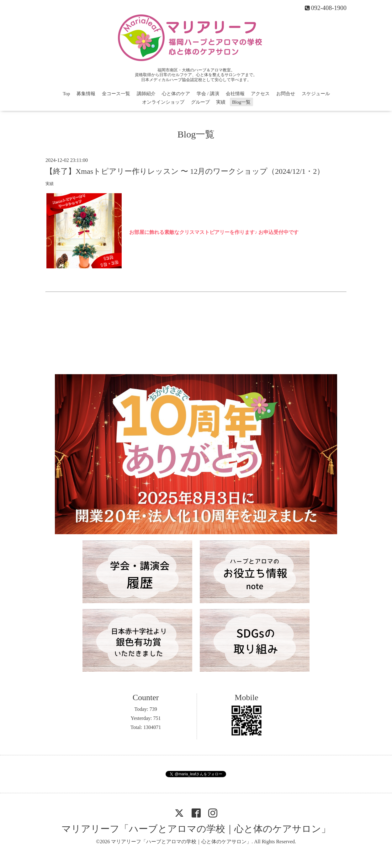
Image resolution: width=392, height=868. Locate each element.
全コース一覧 (116, 94)
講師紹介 (146, 94)
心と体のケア (176, 94)
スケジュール (316, 94)
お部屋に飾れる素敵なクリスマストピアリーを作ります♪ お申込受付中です (214, 232)
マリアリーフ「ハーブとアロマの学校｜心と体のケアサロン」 (196, 829)
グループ (200, 102)
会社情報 (235, 94)
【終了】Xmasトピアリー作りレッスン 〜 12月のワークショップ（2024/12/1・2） (185, 171)
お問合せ (286, 94)
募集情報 (86, 94)
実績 (221, 102)
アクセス (260, 94)
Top (66, 94)
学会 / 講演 (208, 94)
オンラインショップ (163, 102)
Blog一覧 (241, 102)
